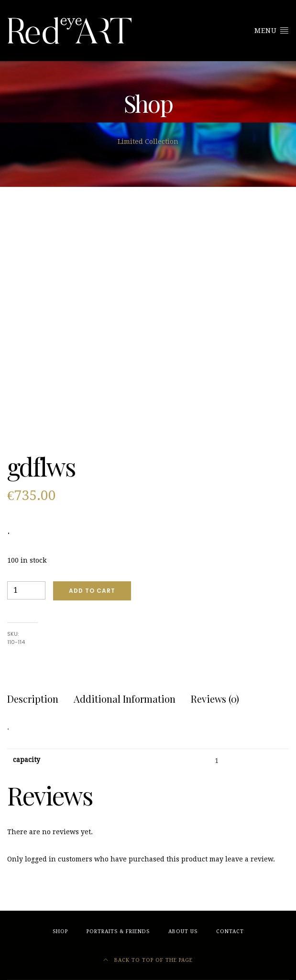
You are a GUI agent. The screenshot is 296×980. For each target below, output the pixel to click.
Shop (60, 931)
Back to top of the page (148, 960)
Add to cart (92, 591)
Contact (230, 931)
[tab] (33, 699)
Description (33, 699)
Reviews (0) (215, 699)
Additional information (125, 699)
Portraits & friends (118, 931)
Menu (272, 30)
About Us (183, 931)
